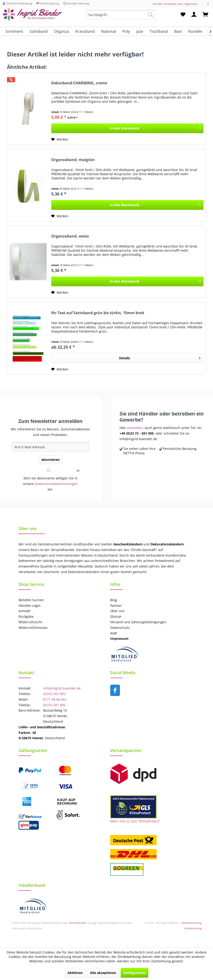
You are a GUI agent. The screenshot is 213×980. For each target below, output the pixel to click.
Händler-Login (30, 605)
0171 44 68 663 (55, 699)
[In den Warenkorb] (127, 128)
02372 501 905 (54, 694)
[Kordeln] (195, 31)
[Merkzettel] (183, 15)
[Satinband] (39, 31)
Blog (114, 600)
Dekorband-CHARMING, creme (79, 83)
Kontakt (24, 611)
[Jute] (140, 31)
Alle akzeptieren (103, 973)
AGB (113, 633)
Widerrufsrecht (30, 622)
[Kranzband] (85, 31)
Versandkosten (77, 923)
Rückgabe (26, 616)
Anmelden (170, 4)
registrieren (191, 4)
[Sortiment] (14, 31)
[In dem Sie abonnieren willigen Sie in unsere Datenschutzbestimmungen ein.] (48, 470)
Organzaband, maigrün (73, 160)
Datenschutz (120, 628)
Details (160, 357)
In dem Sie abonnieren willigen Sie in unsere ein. (51, 480)
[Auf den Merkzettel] (60, 139)
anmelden (135, 428)
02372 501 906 (54, 705)
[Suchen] (151, 15)
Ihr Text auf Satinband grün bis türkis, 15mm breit (98, 313)
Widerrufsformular (33, 628)
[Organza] (61, 31)
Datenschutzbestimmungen (56, 484)
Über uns (117, 611)
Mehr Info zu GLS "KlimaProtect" (135, 821)
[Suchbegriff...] (121, 15)
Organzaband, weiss (70, 236)
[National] (109, 31)
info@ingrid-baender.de (62, 688)
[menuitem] (121, 17)
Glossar (116, 616)
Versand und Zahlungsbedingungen (138, 622)
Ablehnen (75, 973)
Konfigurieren (134, 973)
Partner (116, 605)
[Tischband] (159, 31)
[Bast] (178, 31)
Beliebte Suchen (31, 600)
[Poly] (126, 31)
